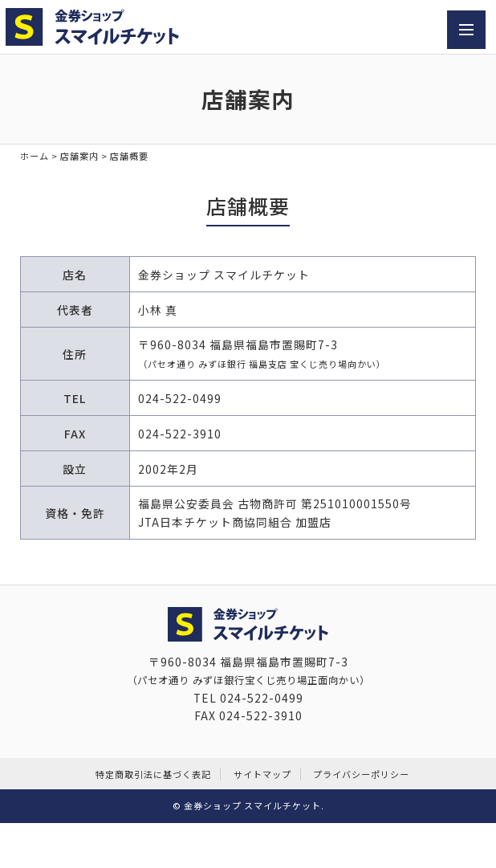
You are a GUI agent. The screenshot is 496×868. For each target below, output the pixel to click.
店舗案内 (79, 156)
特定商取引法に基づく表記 (153, 774)
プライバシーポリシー (361, 774)
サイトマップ (262, 774)
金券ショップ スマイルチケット (252, 805)
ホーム (35, 156)
